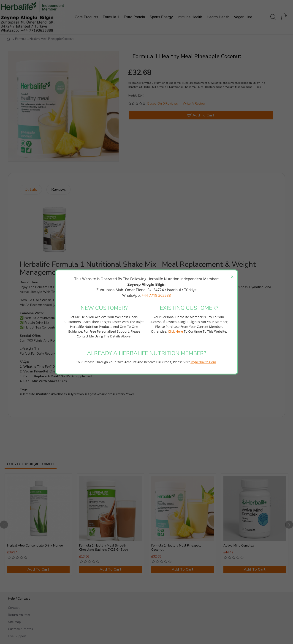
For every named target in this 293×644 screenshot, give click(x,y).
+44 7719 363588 (156, 295)
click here (175, 331)
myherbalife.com (203, 362)
